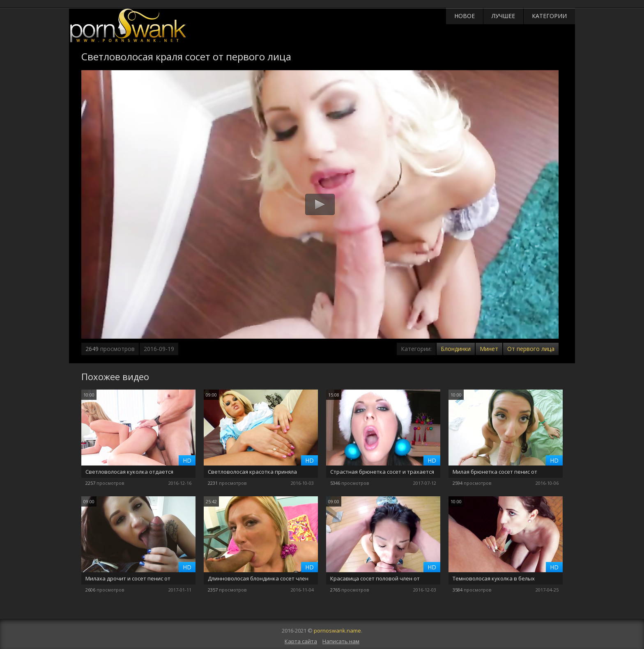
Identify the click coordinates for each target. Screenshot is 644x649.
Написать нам (341, 641)
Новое (465, 16)
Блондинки (456, 349)
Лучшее (503, 16)
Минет (489, 349)
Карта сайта (301, 641)
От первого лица (531, 349)
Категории (549, 16)
